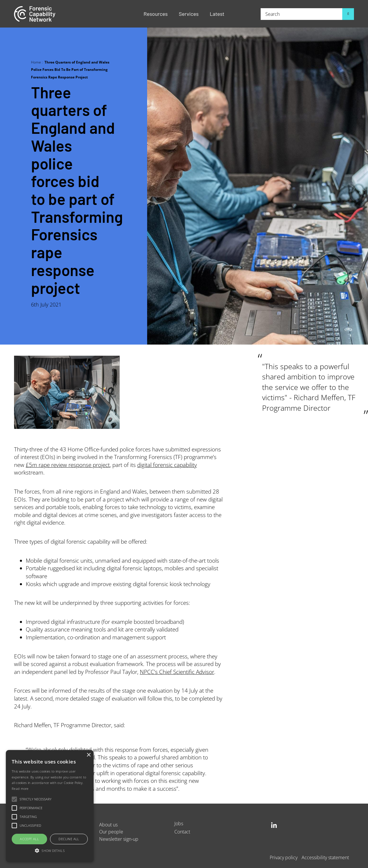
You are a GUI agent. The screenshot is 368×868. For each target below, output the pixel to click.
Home (36, 62)
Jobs (179, 823)
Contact (182, 832)
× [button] (88, 755)
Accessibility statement (325, 857)
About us (108, 825)
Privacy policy (284, 857)
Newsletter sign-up (119, 839)
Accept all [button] (29, 839)
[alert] (50, 806)
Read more (20, 789)
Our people (111, 832)
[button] (50, 851)
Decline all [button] (69, 839)
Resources (156, 14)
